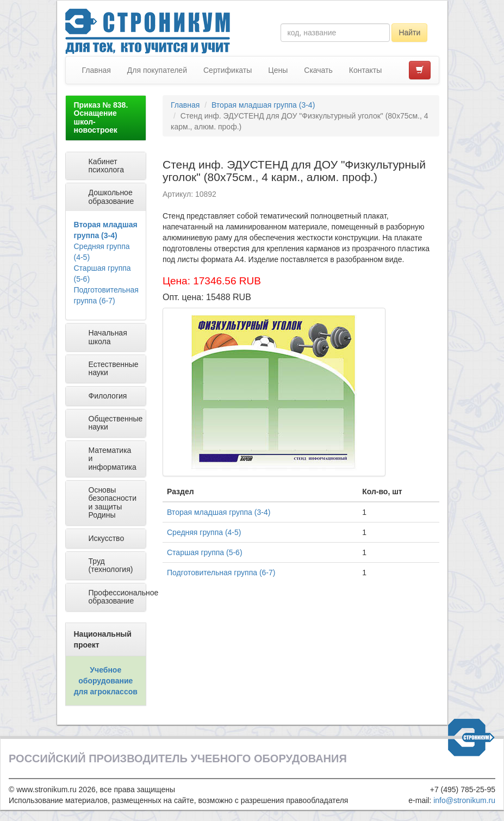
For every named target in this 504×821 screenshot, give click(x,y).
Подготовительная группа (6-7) (221, 573)
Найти (409, 33)
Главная (97, 70)
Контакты (365, 70)
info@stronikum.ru (464, 800)
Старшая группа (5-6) (205, 552)
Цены (278, 70)
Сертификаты (228, 70)
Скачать (318, 70)
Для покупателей (157, 70)
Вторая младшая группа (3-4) (263, 105)
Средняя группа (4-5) (204, 532)
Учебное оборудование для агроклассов (106, 681)
